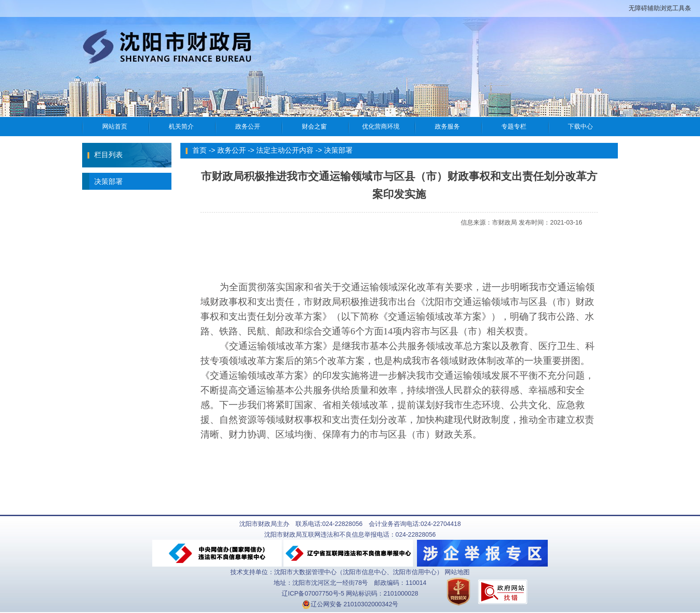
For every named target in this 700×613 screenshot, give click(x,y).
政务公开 (232, 150)
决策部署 (102, 181)
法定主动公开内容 (285, 150)
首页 (200, 150)
